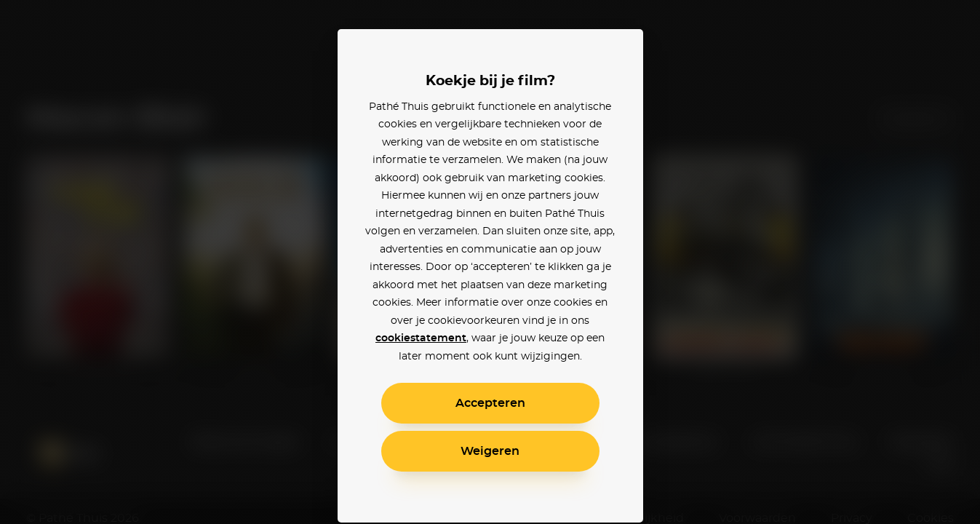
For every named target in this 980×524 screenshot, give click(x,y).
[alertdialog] (490, 262)
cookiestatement (421, 338)
